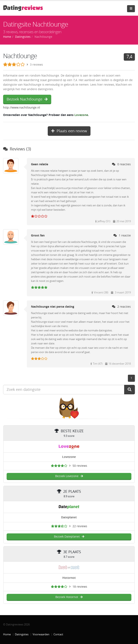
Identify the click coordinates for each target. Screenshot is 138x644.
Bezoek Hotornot (69, 597)
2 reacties (121, 307)
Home (7, 634)
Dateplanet (69, 517)
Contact (58, 634)
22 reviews (80, 526)
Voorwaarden (41, 634)
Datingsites (22, 634)
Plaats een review (69, 131)
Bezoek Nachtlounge (27, 99)
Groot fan (38, 236)
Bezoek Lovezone (69, 476)
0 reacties (121, 164)
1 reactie (122, 236)
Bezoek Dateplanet (69, 537)
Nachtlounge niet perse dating (53, 307)
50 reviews (80, 466)
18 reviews (80, 587)
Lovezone (81, 115)
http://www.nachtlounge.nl (22, 108)
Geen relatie (40, 164)
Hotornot (69, 578)
